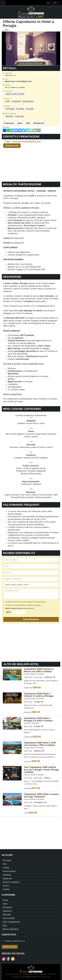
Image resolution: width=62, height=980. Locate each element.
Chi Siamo (7, 860)
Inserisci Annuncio (10, 947)
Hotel (7, 30)
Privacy (6, 886)
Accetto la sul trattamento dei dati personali (24, 602)
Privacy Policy (18, 602)
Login (55, 3)
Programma (9, 123)
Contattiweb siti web (30, 977)
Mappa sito (7, 878)
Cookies (6, 889)
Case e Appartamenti (11, 922)
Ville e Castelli (9, 918)
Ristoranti (7, 915)
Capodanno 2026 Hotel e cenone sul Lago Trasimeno (41, 795)
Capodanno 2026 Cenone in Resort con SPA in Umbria (39, 670)
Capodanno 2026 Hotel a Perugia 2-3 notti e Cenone (38, 719)
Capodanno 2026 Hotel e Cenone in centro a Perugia (39, 695)
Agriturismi (7, 911)
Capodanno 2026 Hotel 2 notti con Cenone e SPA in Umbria (40, 744)
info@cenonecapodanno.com (27, 142)
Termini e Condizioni (11, 882)
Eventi (5, 900)
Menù (20, 123)
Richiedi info (39, 123)
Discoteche (7, 907)
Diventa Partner (9, 871)
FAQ (28, 123)
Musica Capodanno (11, 929)
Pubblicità (7, 875)
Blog (5, 925)
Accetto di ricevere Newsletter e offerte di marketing (22, 605)
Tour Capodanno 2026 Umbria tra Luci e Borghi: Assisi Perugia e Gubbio (41, 770)
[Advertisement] (31, 165)
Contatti (6, 868)
